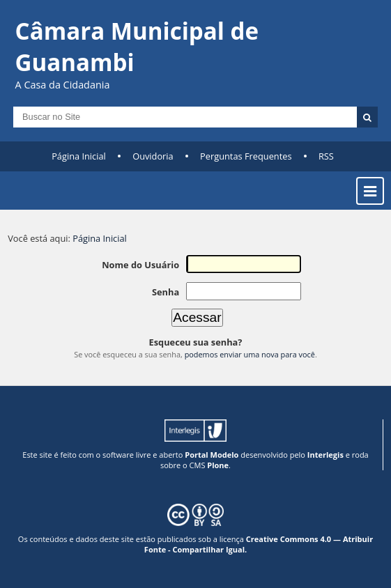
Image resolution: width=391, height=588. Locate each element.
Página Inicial (79, 156)
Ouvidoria (153, 156)
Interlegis (325, 455)
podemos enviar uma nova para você (250, 354)
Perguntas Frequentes (246, 156)
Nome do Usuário (140, 265)
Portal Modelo (212, 455)
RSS (326, 156)
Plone (218, 465)
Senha (166, 292)
